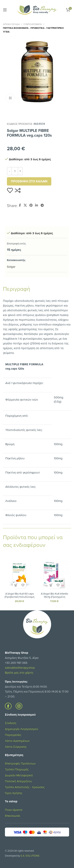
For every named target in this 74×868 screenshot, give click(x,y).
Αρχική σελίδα (11, 24)
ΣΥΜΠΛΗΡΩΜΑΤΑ (33, 24)
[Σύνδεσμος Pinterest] (31, 205)
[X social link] (25, 205)
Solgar (11, 267)
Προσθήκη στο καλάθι (29, 181)
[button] (16, 585)
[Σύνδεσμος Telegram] (42, 205)
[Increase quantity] (20, 171)
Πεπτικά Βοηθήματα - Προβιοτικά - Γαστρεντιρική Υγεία (33, 30)
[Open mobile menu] (5, 10)
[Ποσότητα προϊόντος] (15, 171)
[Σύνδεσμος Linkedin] (37, 205)
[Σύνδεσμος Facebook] (20, 205)
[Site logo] (37, 10)
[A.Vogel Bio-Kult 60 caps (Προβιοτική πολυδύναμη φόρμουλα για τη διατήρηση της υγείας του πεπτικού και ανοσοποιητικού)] (20, 574)
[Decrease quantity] (9, 171)
